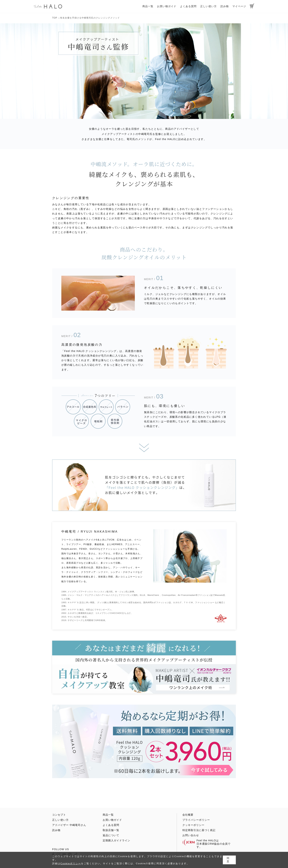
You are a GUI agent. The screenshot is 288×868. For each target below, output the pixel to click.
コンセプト (59, 815)
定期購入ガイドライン (116, 840)
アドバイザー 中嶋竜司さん (69, 825)
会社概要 (188, 815)
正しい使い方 (208, 6)
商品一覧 (148, 6)
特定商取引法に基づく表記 (199, 830)
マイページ (239, 6)
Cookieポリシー (71, 863)
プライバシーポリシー (196, 820)
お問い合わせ (191, 835)
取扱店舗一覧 (111, 830)
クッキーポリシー (193, 825)
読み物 (225, 6)
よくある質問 (188, 6)
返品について (111, 835)
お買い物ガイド (167, 6)
